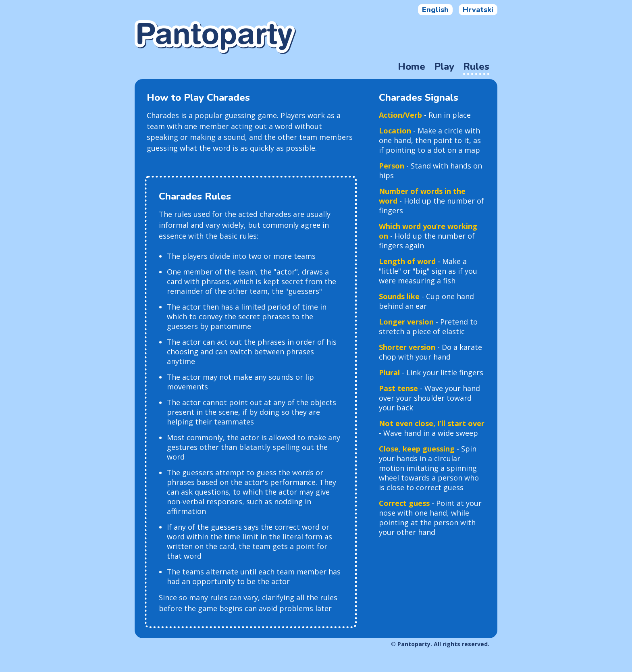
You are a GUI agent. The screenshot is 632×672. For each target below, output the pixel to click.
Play (444, 67)
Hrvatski (478, 10)
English (435, 10)
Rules (476, 67)
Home (412, 67)
